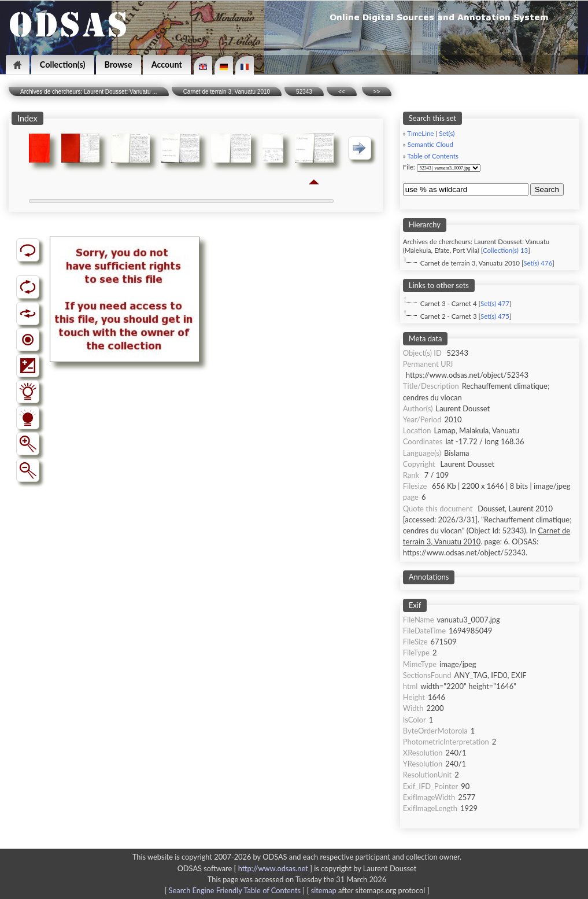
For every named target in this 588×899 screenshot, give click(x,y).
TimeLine (420, 133)
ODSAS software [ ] (246, 868)
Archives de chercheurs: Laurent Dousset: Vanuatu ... (89, 92)
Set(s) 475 (495, 316)
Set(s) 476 (538, 263)
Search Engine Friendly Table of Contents (235, 890)
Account (167, 65)
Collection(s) (63, 65)
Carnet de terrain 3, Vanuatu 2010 (227, 92)
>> (377, 92)
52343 (304, 92)
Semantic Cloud (430, 144)
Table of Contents (433, 156)
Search (547, 189)
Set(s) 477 (495, 303)
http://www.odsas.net (273, 868)
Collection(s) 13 (505, 250)
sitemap (324, 890)
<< (342, 92)
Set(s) (447, 133)
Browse (119, 65)
